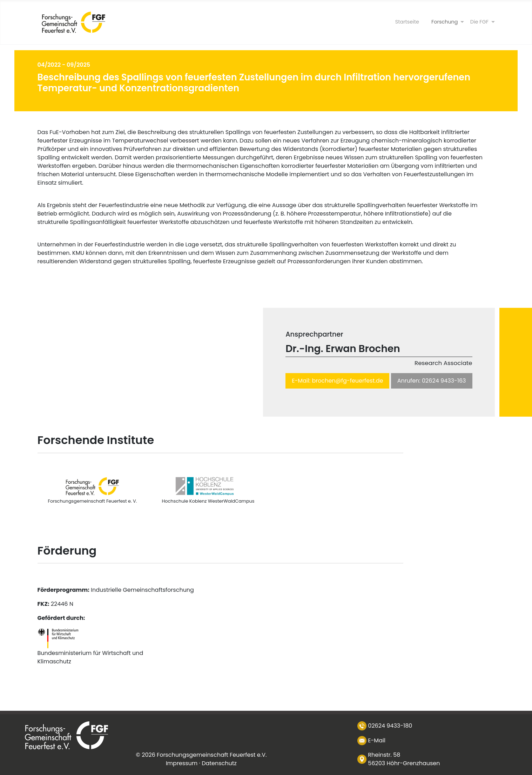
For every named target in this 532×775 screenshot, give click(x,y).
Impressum (182, 763)
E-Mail (377, 740)
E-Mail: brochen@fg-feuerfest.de (337, 381)
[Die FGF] (479, 22)
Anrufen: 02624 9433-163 (432, 381)
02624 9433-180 (390, 726)
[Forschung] (445, 22)
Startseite (407, 22)
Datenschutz (219, 763)
